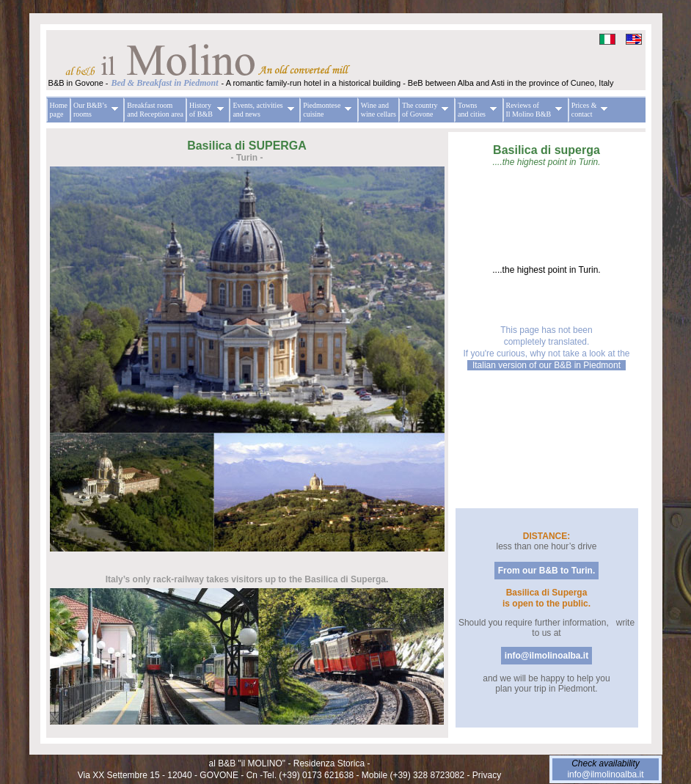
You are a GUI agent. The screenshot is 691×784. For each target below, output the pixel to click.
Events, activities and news (261, 110)
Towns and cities (475, 110)
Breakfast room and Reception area (155, 110)
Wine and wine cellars (379, 110)
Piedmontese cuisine (325, 110)
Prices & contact (588, 110)
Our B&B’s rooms (94, 110)
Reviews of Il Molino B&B (533, 110)
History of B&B (205, 110)
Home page (59, 110)
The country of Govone (424, 110)
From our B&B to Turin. (546, 571)
